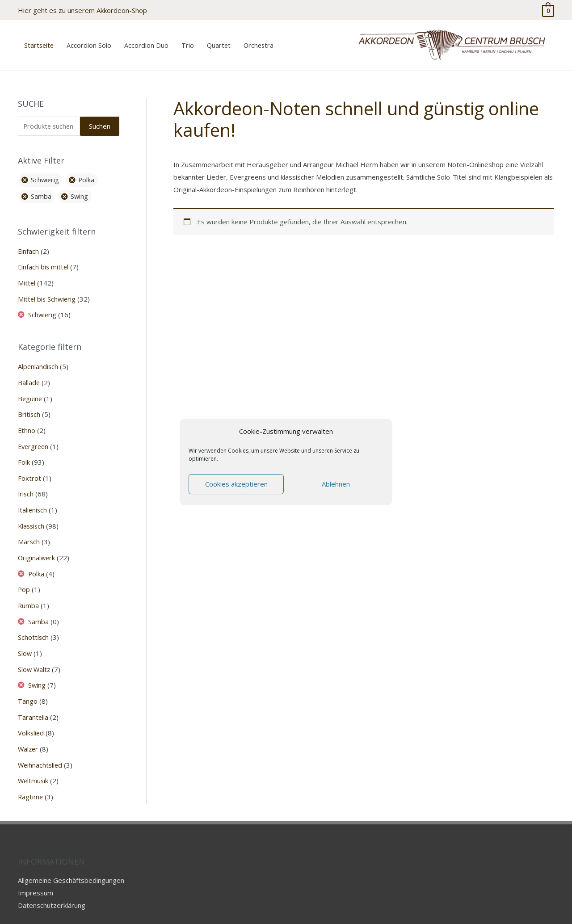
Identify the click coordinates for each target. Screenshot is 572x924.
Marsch (29, 529)
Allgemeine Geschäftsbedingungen (71, 861)
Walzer (29, 731)
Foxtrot (29, 467)
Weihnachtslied (41, 747)
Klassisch (32, 514)
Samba (39, 607)
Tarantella (33, 700)
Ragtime (31, 778)
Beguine (30, 390)
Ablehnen (336, 484)
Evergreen (34, 436)
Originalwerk (37, 545)
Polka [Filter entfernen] (89, 174)
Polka (37, 560)
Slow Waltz (35, 654)
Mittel (27, 276)
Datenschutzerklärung (52, 886)
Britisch (29, 405)
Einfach (29, 245)
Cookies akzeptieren (236, 484)
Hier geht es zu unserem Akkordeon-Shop (82, 9)
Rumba (29, 592)
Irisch (26, 483)
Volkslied (31, 716)
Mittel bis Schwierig (48, 292)
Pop (24, 576)
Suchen (100, 120)
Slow (25, 638)
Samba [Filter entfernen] (42, 191)
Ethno (27, 421)
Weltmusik (34, 762)
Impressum (36, 874)
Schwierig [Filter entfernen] (46, 174)
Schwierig (43, 307)
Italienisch (33, 498)
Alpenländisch (38, 359)
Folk (24, 452)
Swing (38, 669)
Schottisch (34, 622)
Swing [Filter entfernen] (81, 191)
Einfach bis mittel (44, 260)
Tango (28, 685)
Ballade (29, 374)
